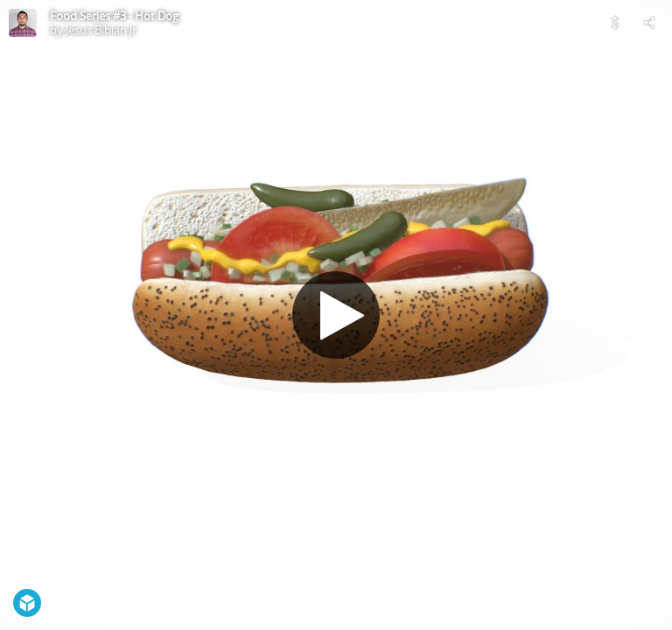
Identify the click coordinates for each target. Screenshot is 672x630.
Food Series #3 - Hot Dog (114, 16)
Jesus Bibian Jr (101, 30)
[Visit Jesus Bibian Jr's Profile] (23, 23)
